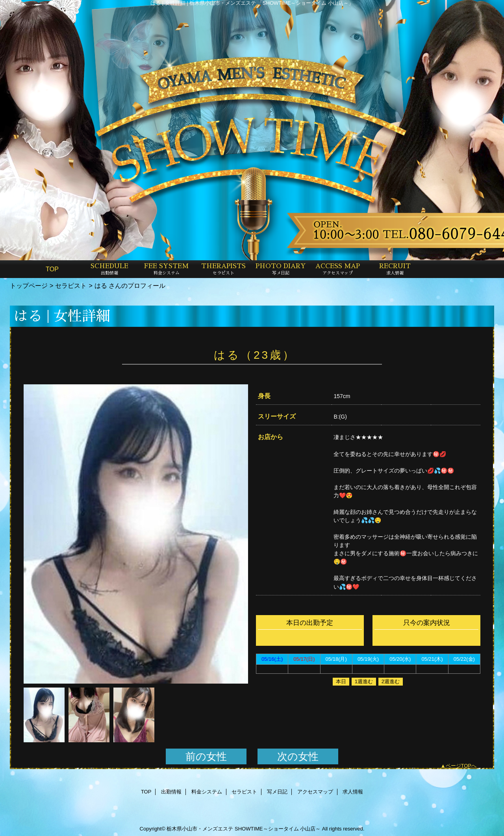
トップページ (29, 285)
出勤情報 (171, 792)
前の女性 (206, 756)
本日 (341, 681)
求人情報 (353, 792)
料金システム (207, 792)
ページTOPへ (461, 766)
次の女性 (298, 756)
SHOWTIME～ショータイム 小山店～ (278, 829)
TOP (52, 269)
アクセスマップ (315, 792)
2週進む (391, 681)
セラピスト (71, 285)
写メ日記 (277, 792)
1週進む (364, 681)
